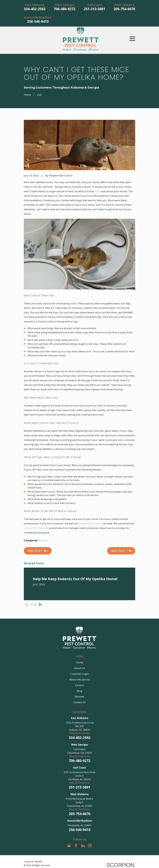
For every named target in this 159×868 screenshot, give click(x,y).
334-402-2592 (35, 9)
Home (80, 662)
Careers (80, 685)
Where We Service (79, 680)
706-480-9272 (64, 9)
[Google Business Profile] (69, 846)
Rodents (43, 540)
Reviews (80, 696)
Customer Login (79, 674)
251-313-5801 (95, 9)
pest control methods (36, 528)
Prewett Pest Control (90, 523)
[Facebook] (76, 846)
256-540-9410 (38, 21)
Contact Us (79, 702)
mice (97, 191)
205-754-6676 (124, 9)
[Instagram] (90, 846)
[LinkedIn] (83, 846)
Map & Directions (79, 733)
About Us (80, 668)
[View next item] (41, 605)
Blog (80, 691)
